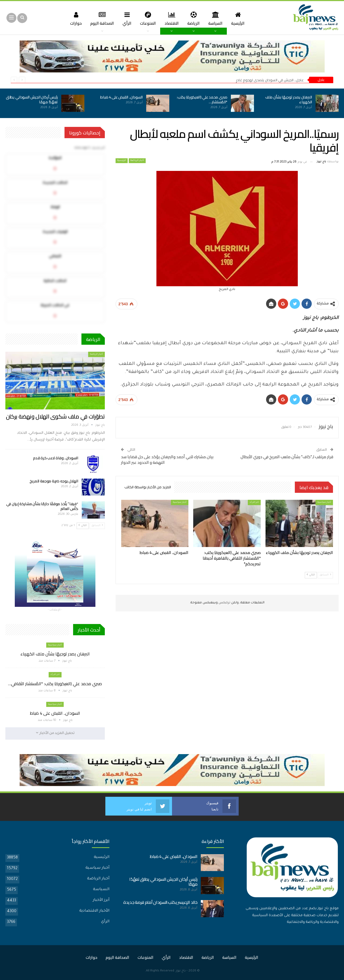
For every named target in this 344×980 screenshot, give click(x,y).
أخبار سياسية (324, 502)
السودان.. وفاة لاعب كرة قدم (55, 458)
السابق (325, 575)
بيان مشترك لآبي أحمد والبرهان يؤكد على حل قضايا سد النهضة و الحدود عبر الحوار (167, 460)
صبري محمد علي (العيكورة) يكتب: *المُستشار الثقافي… (55, 684)
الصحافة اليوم (100, 18)
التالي (311, 575)
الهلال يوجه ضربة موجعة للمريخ (54, 481)
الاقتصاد (172, 18)
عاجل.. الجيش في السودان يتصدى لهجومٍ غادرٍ (270, 80)
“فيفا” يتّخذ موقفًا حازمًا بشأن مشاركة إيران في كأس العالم (42, 506)
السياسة (217, 18)
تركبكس (224, 603)
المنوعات (147, 18)
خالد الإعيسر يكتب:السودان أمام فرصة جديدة (160, 902)
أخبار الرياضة (137, 161)
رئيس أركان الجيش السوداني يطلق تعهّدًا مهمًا (32, 100)
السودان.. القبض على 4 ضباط (121, 97)
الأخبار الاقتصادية (94, 911)
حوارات (73, 18)
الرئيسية (241, 18)
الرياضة (195, 18)
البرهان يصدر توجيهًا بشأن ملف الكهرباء (289, 100)
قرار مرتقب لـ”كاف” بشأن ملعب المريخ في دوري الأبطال (287, 457)
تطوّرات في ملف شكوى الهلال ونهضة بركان (55, 416)
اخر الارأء (254, 502)
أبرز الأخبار (101, 900)
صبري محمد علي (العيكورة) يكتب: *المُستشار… (202, 100)
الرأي (126, 18)
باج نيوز (181, 971)
